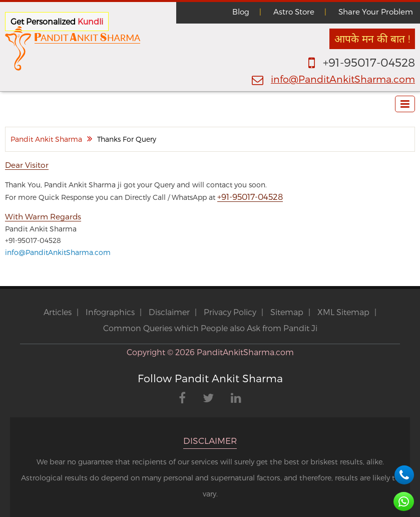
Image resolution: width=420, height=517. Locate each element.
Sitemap (287, 312)
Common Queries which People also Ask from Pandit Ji (210, 328)
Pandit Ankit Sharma (46, 139)
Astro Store (294, 12)
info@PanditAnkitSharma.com (343, 79)
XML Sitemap (343, 312)
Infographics (110, 312)
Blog (241, 12)
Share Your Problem (376, 12)
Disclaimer (169, 312)
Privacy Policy (230, 312)
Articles (58, 312)
